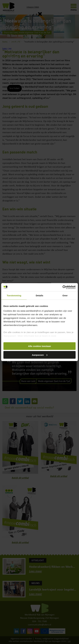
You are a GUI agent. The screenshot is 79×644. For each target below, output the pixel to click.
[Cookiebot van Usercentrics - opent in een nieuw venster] (63, 287)
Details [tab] (39, 295)
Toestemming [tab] (14, 295)
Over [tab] (65, 295)
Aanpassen (40, 355)
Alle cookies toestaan (39, 346)
